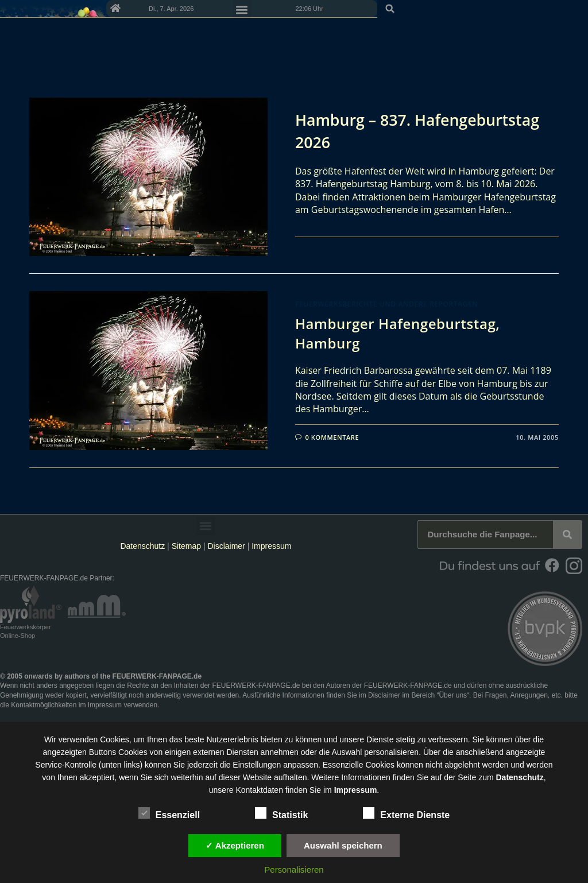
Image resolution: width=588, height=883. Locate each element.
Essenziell (169, 813)
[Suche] (567, 535)
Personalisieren (294, 870)
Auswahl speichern (343, 845)
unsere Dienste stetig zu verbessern (403, 739)
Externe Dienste (406, 813)
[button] (575, 9)
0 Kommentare (332, 437)
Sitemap (187, 546)
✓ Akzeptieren (235, 845)
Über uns (453, 695)
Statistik (281, 813)
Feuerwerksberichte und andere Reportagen (386, 304)
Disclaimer (226, 546)
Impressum (271, 546)
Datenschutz (142, 546)
